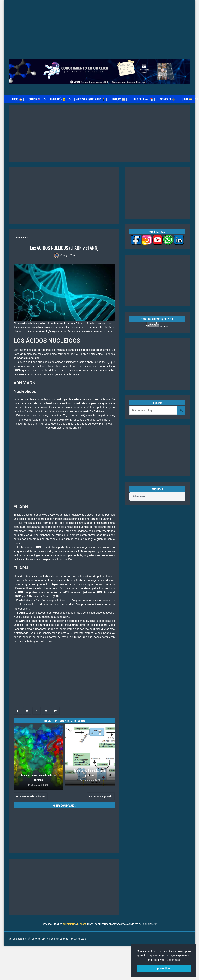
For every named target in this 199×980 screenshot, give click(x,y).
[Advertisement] (100, 24)
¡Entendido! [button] (164, 968)
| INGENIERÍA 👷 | (60, 99)
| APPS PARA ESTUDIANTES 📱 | (90, 99)
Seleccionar (139, 496)
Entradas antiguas (100, 796)
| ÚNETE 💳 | (187, 99)
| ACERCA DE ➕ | (168, 99)
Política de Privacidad (55, 939)
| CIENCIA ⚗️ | (36, 99)
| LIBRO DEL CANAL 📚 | (143, 99)
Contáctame (17, 939)
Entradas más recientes (31, 796)
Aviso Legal (78, 939)
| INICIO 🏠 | (17, 99)
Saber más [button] (173, 960)
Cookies (34, 939)
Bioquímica (22, 238)
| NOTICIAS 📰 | (119, 99)
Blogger (82, 924)
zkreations (69, 924)
